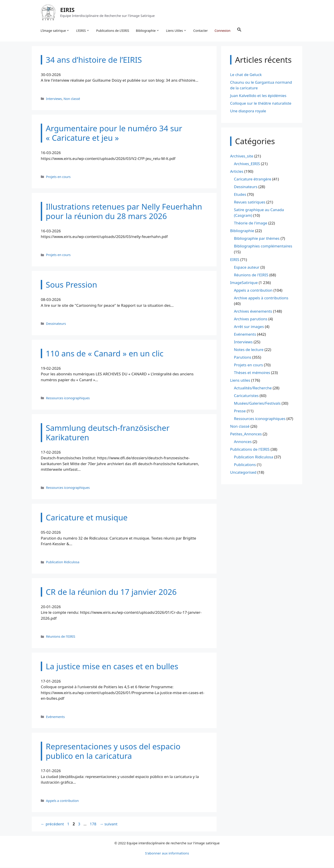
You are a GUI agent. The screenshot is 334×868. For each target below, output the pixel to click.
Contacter (201, 31)
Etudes (240, 195)
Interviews (54, 99)
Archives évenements (253, 312)
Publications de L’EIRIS (113, 31)
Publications (245, 465)
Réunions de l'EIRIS (61, 637)
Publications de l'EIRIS (250, 450)
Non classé (72, 99)
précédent (52, 825)
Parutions (243, 358)
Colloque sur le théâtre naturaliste (261, 104)
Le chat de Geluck (246, 75)
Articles (237, 172)
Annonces (243, 442)
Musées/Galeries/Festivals (257, 404)
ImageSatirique (244, 283)
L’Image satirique (55, 31)
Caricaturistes (246, 396)
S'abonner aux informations (167, 854)
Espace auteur (247, 268)
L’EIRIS (83, 31)
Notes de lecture (249, 350)
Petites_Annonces (246, 435)
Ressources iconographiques (68, 398)
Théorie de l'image (251, 224)
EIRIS (68, 10)
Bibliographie (148, 31)
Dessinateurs (56, 324)
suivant (109, 825)
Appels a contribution (62, 801)
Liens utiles (240, 381)
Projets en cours (58, 177)
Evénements (55, 717)
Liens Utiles (177, 31)
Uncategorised (243, 473)
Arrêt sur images (249, 327)
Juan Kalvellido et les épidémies (258, 96)
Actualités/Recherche (253, 389)
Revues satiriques (250, 202)
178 (93, 825)
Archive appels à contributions (261, 298)
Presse (240, 412)
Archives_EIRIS (247, 164)
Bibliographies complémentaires (263, 247)
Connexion (223, 31)
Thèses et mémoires (252, 373)
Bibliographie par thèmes (257, 239)
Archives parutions (251, 320)
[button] (240, 31)
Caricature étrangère (253, 179)
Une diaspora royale (248, 112)
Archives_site (242, 156)
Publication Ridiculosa (63, 563)
